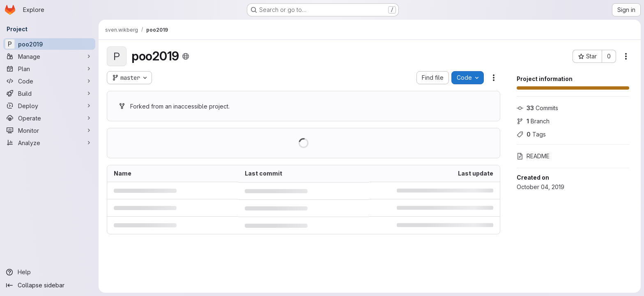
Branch (533, 121)
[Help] (49, 272)
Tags (531, 134)
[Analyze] (49, 143)
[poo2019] (49, 44)
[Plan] (49, 69)
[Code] (49, 81)
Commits (537, 108)
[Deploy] (49, 106)
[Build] (49, 93)
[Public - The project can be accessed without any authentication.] (186, 56)
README (533, 156)
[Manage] (49, 56)
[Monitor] (49, 130)
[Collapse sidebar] (49, 285)
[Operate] (49, 118)
